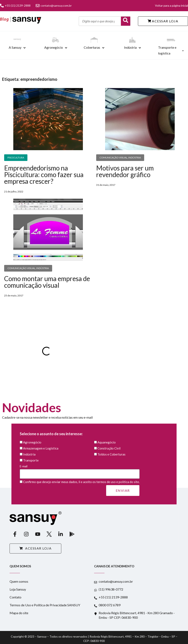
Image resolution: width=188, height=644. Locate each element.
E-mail (80, 470)
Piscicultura (16, 158)
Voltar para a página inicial (171, 5)
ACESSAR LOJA (163, 21)
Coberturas (92, 47)
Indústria (130, 47)
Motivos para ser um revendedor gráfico (125, 171)
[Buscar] (126, 21)
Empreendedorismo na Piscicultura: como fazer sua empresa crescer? (44, 175)
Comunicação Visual (113, 158)
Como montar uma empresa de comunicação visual (47, 282)
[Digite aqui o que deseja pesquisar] (100, 21)
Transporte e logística (167, 50)
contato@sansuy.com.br (54, 6)
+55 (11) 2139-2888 (15, 6)
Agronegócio (54, 47)
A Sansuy (15, 47)
